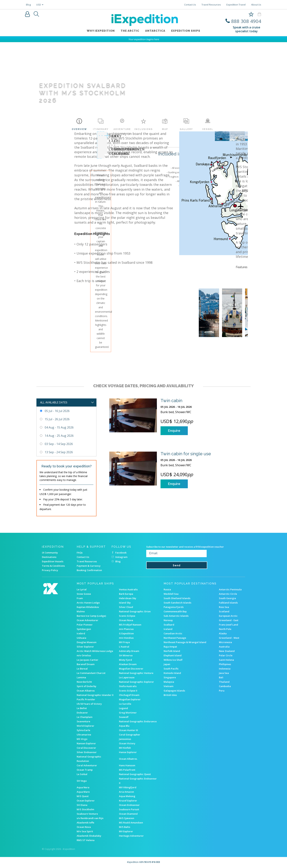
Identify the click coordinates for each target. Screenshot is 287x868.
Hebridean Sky (128, 598)
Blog (28, 5)
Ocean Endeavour (129, 805)
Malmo (81, 611)
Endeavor (82, 713)
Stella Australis (128, 686)
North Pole (225, 629)
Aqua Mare (83, 792)
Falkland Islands (228, 603)
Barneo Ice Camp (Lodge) (91, 616)
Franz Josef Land (229, 625)
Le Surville (125, 704)
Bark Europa (126, 594)
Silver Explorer (85, 647)
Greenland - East (229, 620)
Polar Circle (226, 655)
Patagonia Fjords (174, 607)
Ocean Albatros (86, 691)
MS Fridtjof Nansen (130, 625)
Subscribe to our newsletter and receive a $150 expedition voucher (185, 547)
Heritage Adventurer (131, 836)
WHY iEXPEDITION (101, 31)
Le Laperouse (127, 677)
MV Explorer (126, 831)
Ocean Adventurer (87, 620)
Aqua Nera (83, 787)
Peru (222, 691)
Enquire (174, 431)
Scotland (224, 611)
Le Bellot (82, 708)
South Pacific (171, 669)
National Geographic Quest (135, 774)
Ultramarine (84, 735)
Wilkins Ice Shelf (173, 660)
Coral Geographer (130, 735)
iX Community (50, 553)
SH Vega (82, 781)
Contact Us (190, 5)
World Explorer (85, 726)
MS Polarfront (127, 770)
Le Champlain (85, 717)
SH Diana (82, 805)
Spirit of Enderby (86, 686)
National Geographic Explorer (136, 682)
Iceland (168, 629)
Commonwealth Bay (175, 611)
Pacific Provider (86, 699)
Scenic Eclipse (127, 616)
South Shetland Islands (177, 598)
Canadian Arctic (173, 633)
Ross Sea (224, 607)
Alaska (223, 633)
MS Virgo (82, 739)
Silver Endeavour (87, 752)
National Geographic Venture (136, 673)
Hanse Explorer (128, 752)
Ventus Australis (128, 589)
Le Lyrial (82, 589)
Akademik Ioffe (85, 823)
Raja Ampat (170, 647)
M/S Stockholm (85, 809)
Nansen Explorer (86, 743)
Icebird (81, 633)
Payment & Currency (89, 566)
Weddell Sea (171, 594)
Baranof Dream (86, 664)
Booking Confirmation (89, 570)
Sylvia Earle (83, 730)
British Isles (170, 695)
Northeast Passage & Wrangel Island (185, 642)
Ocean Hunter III (128, 730)
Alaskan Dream (128, 664)
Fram (80, 598)
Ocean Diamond (128, 814)
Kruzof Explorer (128, 801)
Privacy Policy (50, 570)
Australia (224, 647)
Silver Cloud (126, 607)
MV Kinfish (125, 748)
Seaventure (83, 721)
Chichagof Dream (129, 695)
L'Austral (124, 647)
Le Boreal (82, 669)
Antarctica (155, 31)
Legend (123, 708)
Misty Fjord (125, 660)
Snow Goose (84, 594)
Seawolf (124, 717)
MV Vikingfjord (128, 787)
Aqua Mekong (127, 796)
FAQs (80, 553)
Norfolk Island (172, 651)
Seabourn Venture (87, 814)
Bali (221, 677)
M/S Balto (125, 827)
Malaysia (169, 682)
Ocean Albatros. (128, 759)
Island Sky (125, 603)
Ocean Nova (126, 620)
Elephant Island (173, 655)
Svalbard (169, 625)
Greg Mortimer (128, 713)
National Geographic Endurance (138, 721)
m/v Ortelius (84, 655)
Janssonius (125, 739)
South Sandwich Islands (177, 603)
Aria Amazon (126, 792)
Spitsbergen (84, 629)
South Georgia (227, 598)
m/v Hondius (126, 638)
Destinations (49, 557)
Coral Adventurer (87, 765)
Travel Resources (211, 5)
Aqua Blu (124, 726)
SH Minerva (126, 655)
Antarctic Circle (228, 594)
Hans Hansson (127, 765)
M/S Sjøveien (127, 818)
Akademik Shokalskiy (89, 836)
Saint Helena (226, 660)
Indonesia (225, 669)
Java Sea (224, 673)
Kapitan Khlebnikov (88, 607)
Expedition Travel (236, 5)
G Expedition (126, 633)
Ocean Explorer (86, 801)
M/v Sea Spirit (85, 831)
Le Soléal (82, 774)
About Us (256, 5)
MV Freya (124, 642)
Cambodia (225, 686)
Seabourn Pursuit (129, 809)
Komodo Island (172, 673)
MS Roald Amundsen (131, 823)
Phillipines (225, 664)
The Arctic (130, 31)
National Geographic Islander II (95, 695)
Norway (168, 620)
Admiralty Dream (129, 651)
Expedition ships (186, 31)
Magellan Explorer (130, 699)
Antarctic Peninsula (230, 589)
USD (40, 5)
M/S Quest (83, 796)
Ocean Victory (127, 743)
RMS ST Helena (86, 840)
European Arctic (228, 616)
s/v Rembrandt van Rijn (90, 818)
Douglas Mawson (87, 642)
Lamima (81, 677)
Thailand (224, 682)
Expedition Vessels (53, 561)
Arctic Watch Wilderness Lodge (95, 651)
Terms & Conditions (53, 566)
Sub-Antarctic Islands (176, 616)
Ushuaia (81, 638)
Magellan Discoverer (131, 669)
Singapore (170, 677)
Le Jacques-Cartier (87, 660)
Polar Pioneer (85, 625)
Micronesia (225, 642)
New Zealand (227, 651)
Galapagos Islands (174, 691)
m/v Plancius (126, 629)
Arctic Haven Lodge (88, 603)
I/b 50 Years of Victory (89, 704)
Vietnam (168, 686)
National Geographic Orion (135, 611)
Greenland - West (229, 638)
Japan (167, 664)
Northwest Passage (175, 638)
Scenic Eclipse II (128, 691)
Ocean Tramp (85, 770)
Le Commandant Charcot (91, 673)
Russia (167, 589)
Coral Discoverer (86, 748)
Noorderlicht (84, 682)
